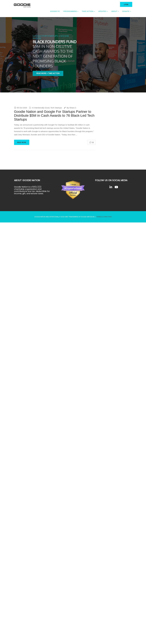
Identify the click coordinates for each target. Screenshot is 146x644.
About (114, 11)
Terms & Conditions (104, 217)
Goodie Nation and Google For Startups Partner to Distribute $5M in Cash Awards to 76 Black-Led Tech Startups (54, 115)
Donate (126, 11)
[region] (73, 55)
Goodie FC (55, 11)
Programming (70, 11)
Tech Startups (56, 108)
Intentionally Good (42, 108)
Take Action (88, 11)
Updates (102, 11)
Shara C (73, 108)
